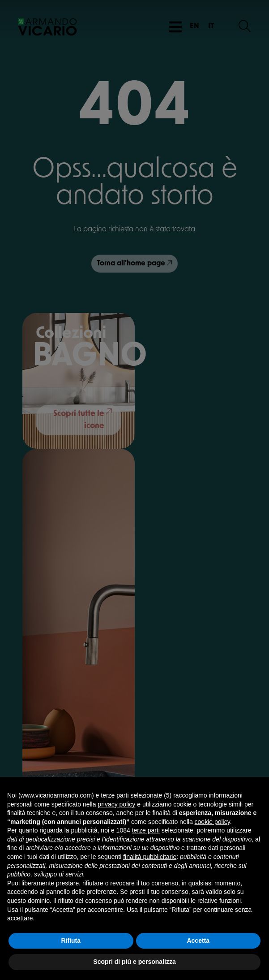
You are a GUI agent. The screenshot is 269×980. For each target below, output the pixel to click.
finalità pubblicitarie (150, 857)
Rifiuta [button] (71, 941)
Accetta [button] (198, 941)
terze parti (146, 830)
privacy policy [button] (116, 804)
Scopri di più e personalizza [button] (134, 962)
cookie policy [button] (212, 822)
